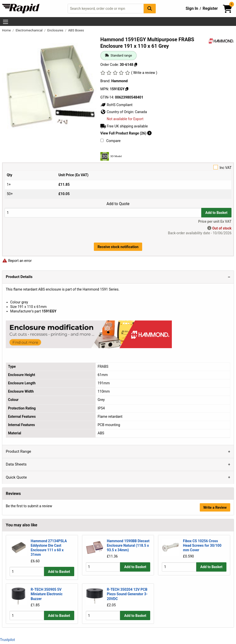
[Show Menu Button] (6, 22)
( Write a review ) (144, 73)
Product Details (19, 277)
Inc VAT (118, 167)
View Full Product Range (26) (126, 133)
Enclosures (56, 30)
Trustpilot (7, 639)
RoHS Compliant (116, 105)
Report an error (17, 261)
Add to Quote (118, 204)
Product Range (18, 451)
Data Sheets (16, 464)
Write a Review (215, 508)
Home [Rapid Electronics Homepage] (7, 30)
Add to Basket (216, 213)
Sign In (192, 8)
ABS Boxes (76, 30)
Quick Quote (16, 477)
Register (210, 8)
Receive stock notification (118, 247)
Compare (110, 141)
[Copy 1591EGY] (127, 89)
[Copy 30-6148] (136, 65)
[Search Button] (150, 8)
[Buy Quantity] (103, 213)
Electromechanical (29, 30)
